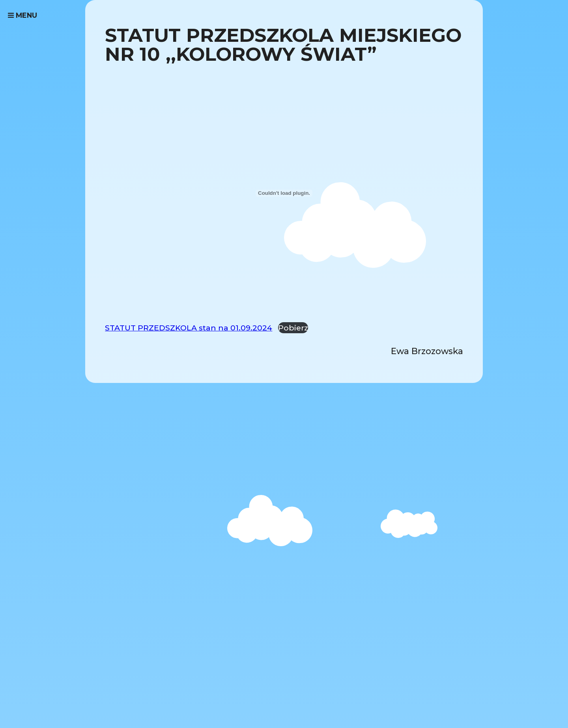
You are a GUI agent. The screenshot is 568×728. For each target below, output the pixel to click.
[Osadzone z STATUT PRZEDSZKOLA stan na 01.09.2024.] (284, 193)
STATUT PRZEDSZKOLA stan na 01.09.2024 (189, 328)
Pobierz (293, 328)
